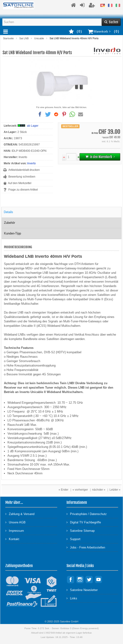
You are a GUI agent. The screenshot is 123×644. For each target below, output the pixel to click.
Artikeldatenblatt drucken (24, 170)
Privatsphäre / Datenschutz (87, 514)
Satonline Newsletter (82, 590)
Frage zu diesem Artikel (23, 190)
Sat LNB (24, 38)
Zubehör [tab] (9, 223)
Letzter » (115, 490)
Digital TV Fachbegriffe (84, 522)
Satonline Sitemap (81, 530)
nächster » (99, 490)
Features (27, 348)
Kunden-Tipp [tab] (12, 233)
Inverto (32, 163)
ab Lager (33, 126)
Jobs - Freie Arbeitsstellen (86, 547)
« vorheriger (80, 490)
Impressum (15, 530)
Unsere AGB (15, 522)
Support (73, 539)
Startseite (8, 38)
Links (72, 598)
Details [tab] (8, 212)
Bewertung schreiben (22, 177)
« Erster (63, 490)
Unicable (39, 38)
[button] (40, 114)
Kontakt (12, 539)
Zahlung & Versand (20, 514)
